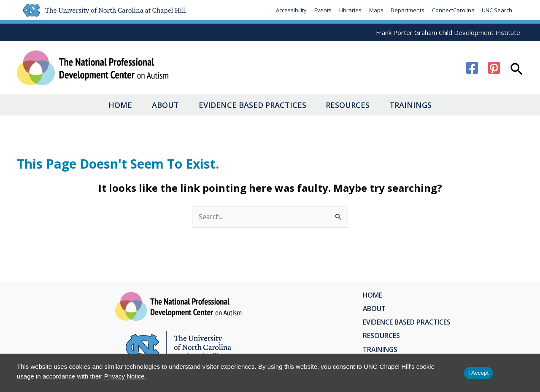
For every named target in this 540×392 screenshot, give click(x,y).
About (160, 105)
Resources (354, 105)
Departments (407, 10)
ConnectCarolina (453, 10)
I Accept (478, 373)
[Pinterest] (494, 68)
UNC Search (497, 10)
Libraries (350, 10)
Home (109, 105)
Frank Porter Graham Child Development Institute (448, 32)
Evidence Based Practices (252, 105)
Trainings (422, 105)
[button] (517, 70)
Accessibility (290, 10)
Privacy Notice (124, 376)
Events (322, 10)
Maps (375, 10)
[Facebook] (472, 68)
